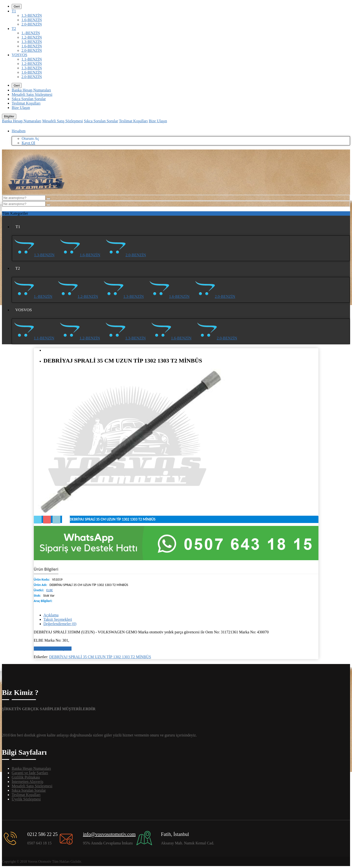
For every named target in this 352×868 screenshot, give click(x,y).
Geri (17, 6)
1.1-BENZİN (32, 59)
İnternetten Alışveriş (27, 782)
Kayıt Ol (28, 143)
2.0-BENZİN (32, 24)
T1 (14, 11)
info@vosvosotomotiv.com (109, 834)
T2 (14, 29)
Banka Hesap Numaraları (31, 90)
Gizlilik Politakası (26, 777)
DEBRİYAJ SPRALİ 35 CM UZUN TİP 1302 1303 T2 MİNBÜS (100, 657)
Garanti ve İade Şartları (30, 773)
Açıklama (51, 615)
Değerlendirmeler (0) (60, 624)
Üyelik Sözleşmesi (26, 799)
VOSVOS (19, 55)
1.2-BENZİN (32, 37)
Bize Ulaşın (21, 108)
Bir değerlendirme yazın (53, 649)
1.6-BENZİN (32, 20)
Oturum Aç (30, 138)
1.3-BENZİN (32, 15)
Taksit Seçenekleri (58, 619)
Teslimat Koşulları (26, 103)
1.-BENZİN (31, 33)
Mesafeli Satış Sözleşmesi (32, 94)
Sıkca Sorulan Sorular (29, 99)
